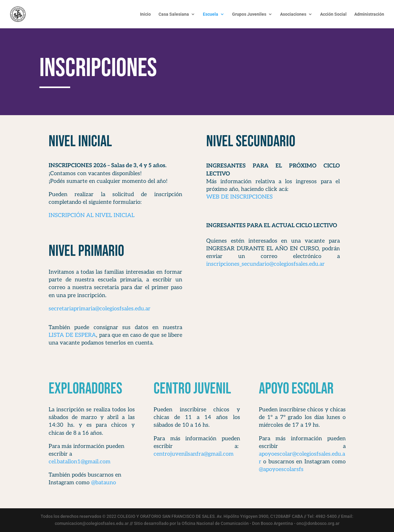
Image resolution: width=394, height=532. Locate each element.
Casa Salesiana (174, 14)
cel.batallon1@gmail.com (80, 462)
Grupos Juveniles (249, 14)
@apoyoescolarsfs (281, 469)
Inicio (145, 14)
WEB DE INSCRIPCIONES (239, 197)
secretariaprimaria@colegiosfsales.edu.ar (100, 309)
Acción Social (333, 14)
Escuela (211, 14)
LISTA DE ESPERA (72, 335)
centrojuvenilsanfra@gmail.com (194, 454)
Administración (369, 14)
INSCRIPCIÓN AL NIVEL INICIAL (92, 215)
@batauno (104, 483)
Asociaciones (293, 14)
